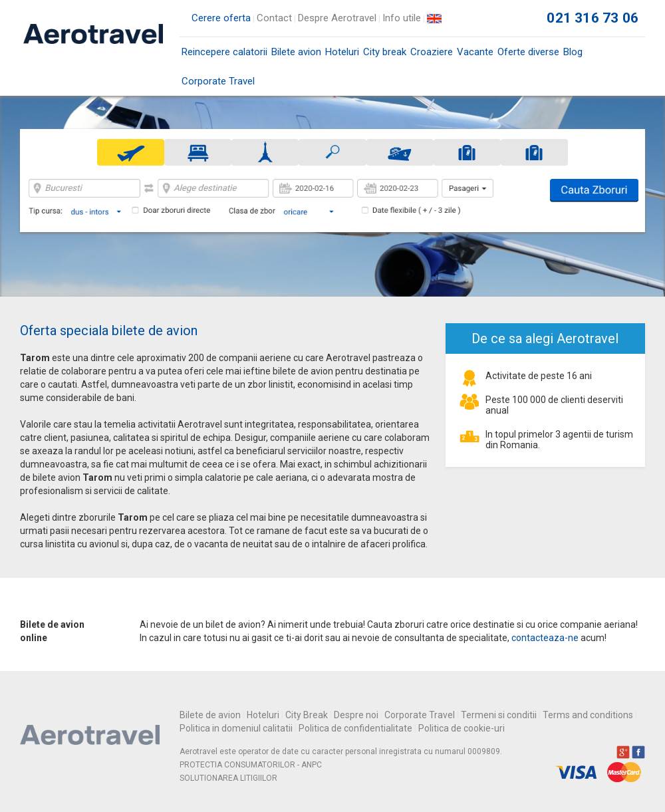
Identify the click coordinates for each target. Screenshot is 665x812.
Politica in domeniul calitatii (236, 728)
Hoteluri (342, 52)
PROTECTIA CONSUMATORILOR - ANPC (251, 765)
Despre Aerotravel (337, 18)
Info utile (402, 18)
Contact (274, 18)
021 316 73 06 (593, 18)
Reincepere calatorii (224, 52)
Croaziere (432, 52)
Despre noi (356, 715)
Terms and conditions (588, 715)
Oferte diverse (528, 52)
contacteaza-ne (545, 638)
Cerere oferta (221, 18)
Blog (573, 52)
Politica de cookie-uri (462, 728)
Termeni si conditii (499, 715)
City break (385, 52)
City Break (307, 715)
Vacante (475, 52)
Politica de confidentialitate (355, 728)
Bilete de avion (210, 715)
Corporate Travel (218, 81)
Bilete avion (296, 56)
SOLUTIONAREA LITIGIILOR (228, 778)
